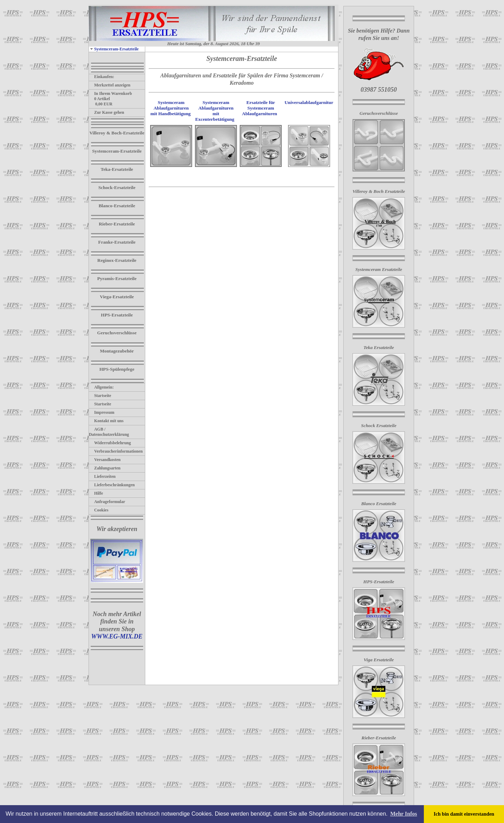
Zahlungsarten (105, 468)
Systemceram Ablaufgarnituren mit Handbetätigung (171, 108)
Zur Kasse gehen (107, 112)
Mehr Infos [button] (404, 814)
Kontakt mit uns (106, 421)
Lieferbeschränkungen (112, 485)
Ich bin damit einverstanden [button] (464, 814)
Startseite (100, 396)
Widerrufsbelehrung (110, 443)
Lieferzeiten (102, 476)
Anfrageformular (107, 502)
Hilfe (96, 493)
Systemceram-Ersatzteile (114, 49)
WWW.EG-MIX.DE (117, 636)
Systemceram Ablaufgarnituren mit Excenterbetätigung (215, 111)
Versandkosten (105, 460)
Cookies (99, 510)
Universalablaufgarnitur (309, 102)
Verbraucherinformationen (116, 451)
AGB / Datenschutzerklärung (109, 432)
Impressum (102, 412)
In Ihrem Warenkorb (110, 93)
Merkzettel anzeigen (110, 85)
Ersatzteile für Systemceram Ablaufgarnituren (260, 108)
